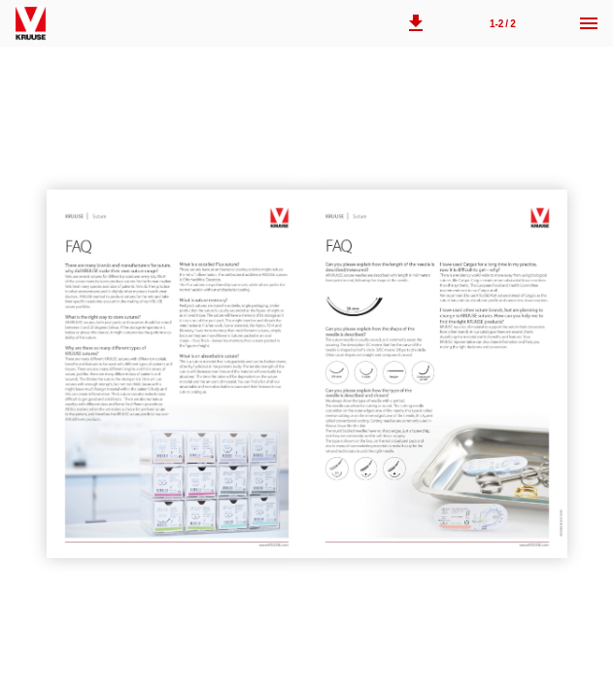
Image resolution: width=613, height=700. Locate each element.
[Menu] (589, 23)
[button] (416, 23)
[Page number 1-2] (502, 23)
